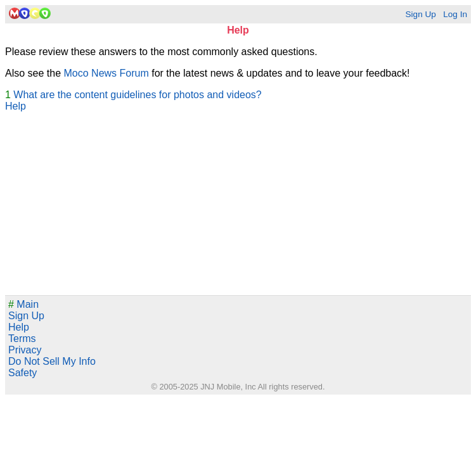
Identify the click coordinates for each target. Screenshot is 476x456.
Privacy (25, 350)
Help (16, 106)
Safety (23, 373)
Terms (22, 339)
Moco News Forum (106, 73)
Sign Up (420, 14)
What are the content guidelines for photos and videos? (137, 95)
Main (23, 304)
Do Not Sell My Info (52, 361)
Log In (455, 14)
